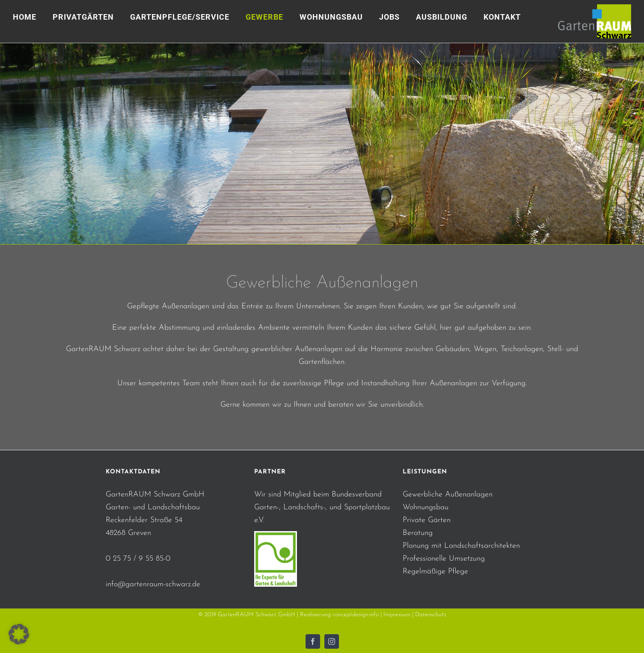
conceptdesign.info (356, 615)
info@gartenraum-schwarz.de (153, 584)
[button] (19, 634)
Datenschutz (431, 615)
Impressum (397, 615)
